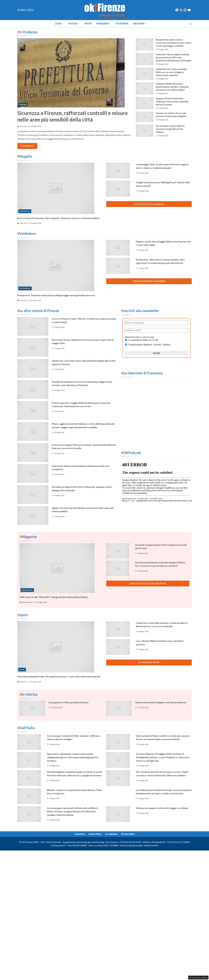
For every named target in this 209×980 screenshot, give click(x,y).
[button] (191, 23)
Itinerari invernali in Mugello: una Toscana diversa (161, 702)
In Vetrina (122, 23)
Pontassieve (25, 288)
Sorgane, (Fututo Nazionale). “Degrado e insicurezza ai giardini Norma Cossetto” (172, 101)
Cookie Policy (94, 834)
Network (140, 23)
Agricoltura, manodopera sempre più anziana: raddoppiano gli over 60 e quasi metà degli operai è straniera (73, 757)
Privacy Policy (130, 834)
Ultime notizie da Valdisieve (149, 281)
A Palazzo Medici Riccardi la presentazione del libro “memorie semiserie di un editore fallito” (172, 87)
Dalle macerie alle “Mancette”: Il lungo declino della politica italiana (54, 597)
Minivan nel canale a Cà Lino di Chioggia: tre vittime (162, 808)
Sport (88, 23)
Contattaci (78, 834)
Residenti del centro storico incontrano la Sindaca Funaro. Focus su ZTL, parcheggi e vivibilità (174, 43)
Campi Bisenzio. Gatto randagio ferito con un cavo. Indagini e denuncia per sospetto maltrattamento (171, 72)
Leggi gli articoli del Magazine (148, 583)
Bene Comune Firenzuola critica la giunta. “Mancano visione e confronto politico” (59, 218)
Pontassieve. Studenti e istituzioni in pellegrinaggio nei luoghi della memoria (56, 295)
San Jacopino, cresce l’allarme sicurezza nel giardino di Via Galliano (170, 129)
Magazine (104, 23)
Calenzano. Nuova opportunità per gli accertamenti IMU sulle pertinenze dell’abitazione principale (174, 57)
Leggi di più (27, 146)
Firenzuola (25, 211)
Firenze (23, 105)
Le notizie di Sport (149, 662)
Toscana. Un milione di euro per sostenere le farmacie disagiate (171, 115)
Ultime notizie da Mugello (149, 204)
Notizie (74, 23)
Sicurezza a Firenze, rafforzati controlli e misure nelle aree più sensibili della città (72, 116)
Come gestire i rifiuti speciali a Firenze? (69, 702)
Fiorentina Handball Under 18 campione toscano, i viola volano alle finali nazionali (59, 676)
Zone (60, 23)
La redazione (112, 834)
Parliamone (27, 590)
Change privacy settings (198, 977)
